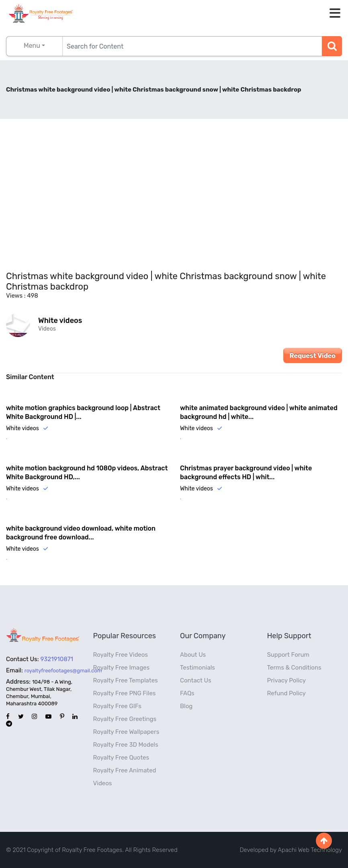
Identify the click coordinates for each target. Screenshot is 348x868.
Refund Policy (287, 693)
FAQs (187, 693)
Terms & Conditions (294, 668)
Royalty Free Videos (121, 655)
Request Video (313, 356)
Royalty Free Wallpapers (126, 732)
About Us (193, 655)
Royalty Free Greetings (125, 719)
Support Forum (288, 655)
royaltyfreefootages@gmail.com (63, 671)
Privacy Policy (287, 680)
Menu (32, 46)
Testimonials (198, 668)
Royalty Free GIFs (117, 706)
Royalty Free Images (122, 668)
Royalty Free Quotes (121, 758)
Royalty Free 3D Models (126, 745)
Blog (186, 706)
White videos (60, 321)
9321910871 (57, 659)
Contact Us (196, 680)
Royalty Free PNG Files (125, 693)
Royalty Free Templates (126, 680)
